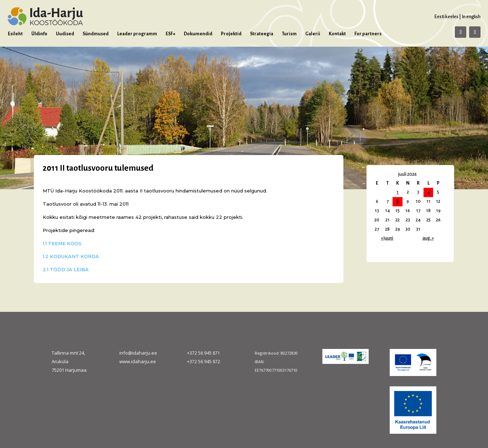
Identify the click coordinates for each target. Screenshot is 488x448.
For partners (368, 34)
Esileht (15, 34)
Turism (289, 34)
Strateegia (262, 34)
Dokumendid (198, 34)
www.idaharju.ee (138, 361)
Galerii (313, 34)
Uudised (65, 34)
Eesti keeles (446, 17)
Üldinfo (39, 34)
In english (471, 17)
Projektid (231, 34)
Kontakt (337, 34)
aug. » (428, 238)
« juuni (387, 238)
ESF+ (170, 34)
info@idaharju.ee (138, 353)
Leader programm (137, 34)
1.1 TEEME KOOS (62, 243)
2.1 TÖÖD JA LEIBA (66, 269)
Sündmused (96, 34)
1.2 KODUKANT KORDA (71, 256)
